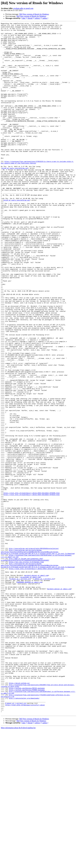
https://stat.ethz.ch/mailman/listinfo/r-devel (25, 842)
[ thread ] (30, 18)
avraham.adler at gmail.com (23, 8)
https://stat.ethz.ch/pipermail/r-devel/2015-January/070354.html (36, 678)
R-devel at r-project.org (20, 690)
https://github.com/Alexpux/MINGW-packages (27, 823)
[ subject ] (37, 18)
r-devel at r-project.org (44, 690)
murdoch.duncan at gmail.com (36, 686)
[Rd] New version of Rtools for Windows (34, 14)
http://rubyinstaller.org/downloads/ (24, 833)
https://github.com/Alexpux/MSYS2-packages (27, 821)
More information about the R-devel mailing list (18, 866)
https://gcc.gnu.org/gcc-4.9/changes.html (26, 670)
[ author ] (45, 18)
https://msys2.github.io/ (19, 815)
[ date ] (24, 18)
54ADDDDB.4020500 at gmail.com (29, 694)
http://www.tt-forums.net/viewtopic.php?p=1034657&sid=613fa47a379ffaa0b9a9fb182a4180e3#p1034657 (25, 667)
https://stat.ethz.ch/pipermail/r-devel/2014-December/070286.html (32, 587)
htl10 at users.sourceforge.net (15, 197)
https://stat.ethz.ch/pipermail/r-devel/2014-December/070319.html (32, 589)
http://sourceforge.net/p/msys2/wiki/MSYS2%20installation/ (34, 654)
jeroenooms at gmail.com (30, 688)
